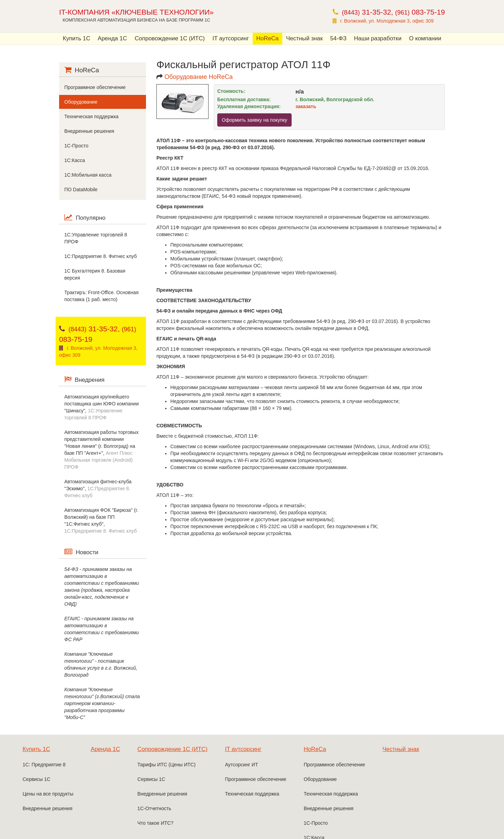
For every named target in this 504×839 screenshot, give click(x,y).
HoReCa (267, 38)
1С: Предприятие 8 (44, 765)
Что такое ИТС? (155, 823)
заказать (306, 106)
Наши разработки (378, 38)
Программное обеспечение (95, 87)
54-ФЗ (338, 38)
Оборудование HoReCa (198, 77)
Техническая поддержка (91, 116)
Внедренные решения (89, 131)
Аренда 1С (112, 38)
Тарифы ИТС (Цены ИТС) (166, 765)
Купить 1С (77, 38)
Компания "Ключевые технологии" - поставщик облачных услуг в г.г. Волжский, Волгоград (101, 664)
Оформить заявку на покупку (254, 120)
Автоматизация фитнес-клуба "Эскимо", (98, 489)
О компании (425, 38)
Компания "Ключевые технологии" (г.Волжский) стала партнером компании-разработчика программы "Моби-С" (102, 703)
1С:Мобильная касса (88, 175)
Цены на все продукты (48, 794)
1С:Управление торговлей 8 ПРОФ (96, 238)
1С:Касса (75, 160)
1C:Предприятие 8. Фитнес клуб (100, 256)
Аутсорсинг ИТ (241, 765)
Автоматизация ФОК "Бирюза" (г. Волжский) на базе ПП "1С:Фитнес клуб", (101, 521)
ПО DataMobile (81, 189)
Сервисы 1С (36, 779)
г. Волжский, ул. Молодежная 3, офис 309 (387, 21)
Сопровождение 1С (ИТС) (170, 38)
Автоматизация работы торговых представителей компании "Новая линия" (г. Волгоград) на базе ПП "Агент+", (101, 450)
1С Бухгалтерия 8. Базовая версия (95, 274)
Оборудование (81, 102)
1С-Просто (76, 146)
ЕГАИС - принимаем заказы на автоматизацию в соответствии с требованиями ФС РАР (102, 629)
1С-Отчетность (154, 808)
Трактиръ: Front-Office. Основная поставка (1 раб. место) (101, 296)
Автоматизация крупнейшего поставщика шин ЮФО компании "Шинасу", (101, 407)
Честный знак (304, 38)
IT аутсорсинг (231, 38)
